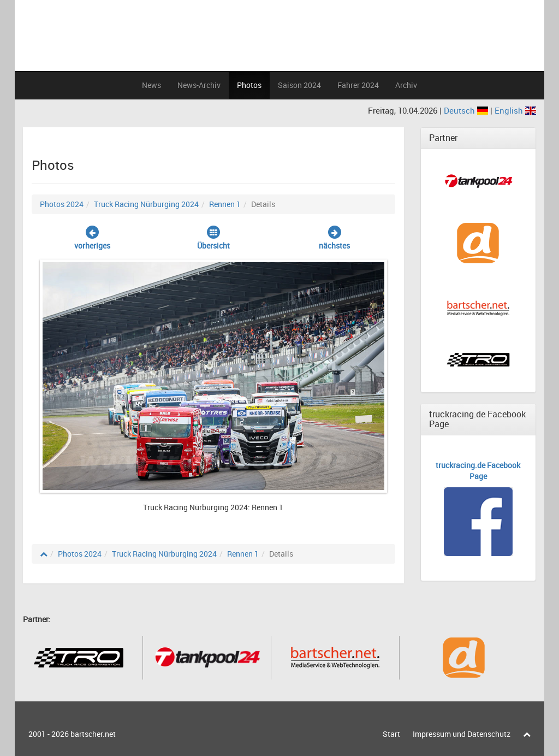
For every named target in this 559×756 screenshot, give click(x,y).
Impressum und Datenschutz (462, 734)
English (515, 110)
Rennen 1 (225, 204)
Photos (249, 85)
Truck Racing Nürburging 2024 (146, 204)
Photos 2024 (62, 204)
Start (391, 734)
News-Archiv (199, 85)
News (151, 85)
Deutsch (467, 110)
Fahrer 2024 (358, 85)
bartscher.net (93, 734)
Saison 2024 (299, 85)
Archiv (406, 85)
